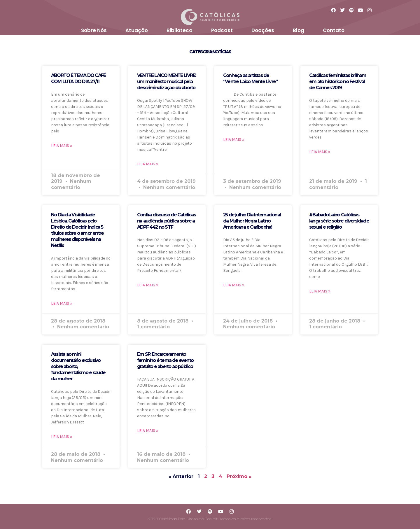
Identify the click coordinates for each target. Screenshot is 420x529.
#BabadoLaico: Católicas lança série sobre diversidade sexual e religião (339, 221)
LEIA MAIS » (62, 146)
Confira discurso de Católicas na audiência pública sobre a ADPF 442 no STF (166, 221)
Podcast (222, 30)
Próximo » (239, 476)
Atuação (137, 30)
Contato (334, 30)
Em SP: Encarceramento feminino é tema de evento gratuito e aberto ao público (165, 360)
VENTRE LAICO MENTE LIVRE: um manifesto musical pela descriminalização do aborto (166, 82)
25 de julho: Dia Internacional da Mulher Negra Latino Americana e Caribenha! (252, 221)
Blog (299, 30)
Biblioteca (180, 30)
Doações (263, 30)
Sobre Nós (94, 30)
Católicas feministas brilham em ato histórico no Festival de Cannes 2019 (338, 82)
